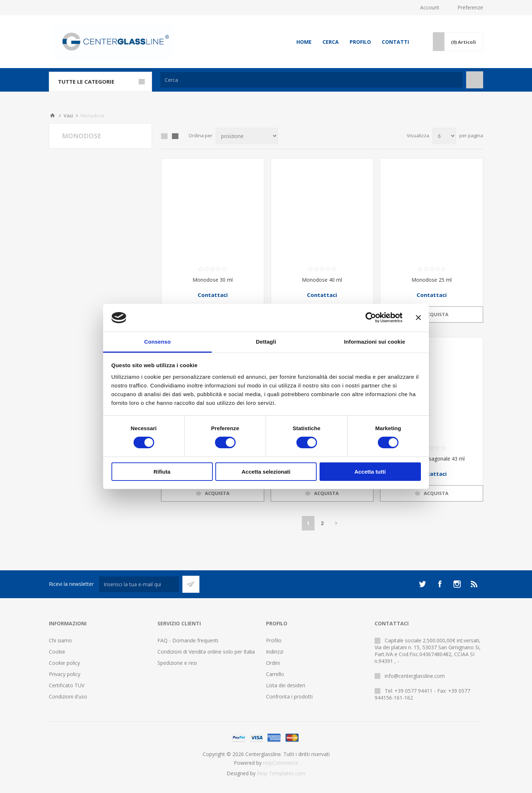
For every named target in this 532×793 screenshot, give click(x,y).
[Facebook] (440, 584)
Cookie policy (64, 663)
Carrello (275, 674)
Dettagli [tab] (266, 342)
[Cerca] (311, 80)
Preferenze (470, 7)
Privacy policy (65, 674)
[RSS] (474, 584)
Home (304, 42)
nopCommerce (281, 763)
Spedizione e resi (177, 663)
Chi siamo (60, 640)
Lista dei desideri (286, 685)
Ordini (273, 663)
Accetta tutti (370, 472)
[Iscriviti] (139, 584)
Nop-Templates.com (281, 773)
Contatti (395, 42)
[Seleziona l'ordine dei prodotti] (247, 136)
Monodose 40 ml (322, 280)
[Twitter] (422, 584)
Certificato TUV (67, 685)
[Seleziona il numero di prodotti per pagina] (444, 136)
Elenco (175, 136)
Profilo (360, 42)
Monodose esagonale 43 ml (432, 459)
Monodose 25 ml (432, 280)
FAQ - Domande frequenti (188, 640)
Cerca (331, 42)
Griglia (164, 136)
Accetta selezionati (266, 472)
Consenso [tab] (157, 342)
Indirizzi (275, 652)
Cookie (57, 652)
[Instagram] (457, 584)
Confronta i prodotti (289, 697)
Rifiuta (162, 472)
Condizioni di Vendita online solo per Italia (206, 652)
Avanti (336, 523)
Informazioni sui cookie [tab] (375, 342)
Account (430, 7)
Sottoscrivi (191, 584)
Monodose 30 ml (213, 280)
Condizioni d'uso (68, 697)
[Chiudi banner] (418, 318)
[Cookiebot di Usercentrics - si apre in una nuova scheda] (371, 318)
